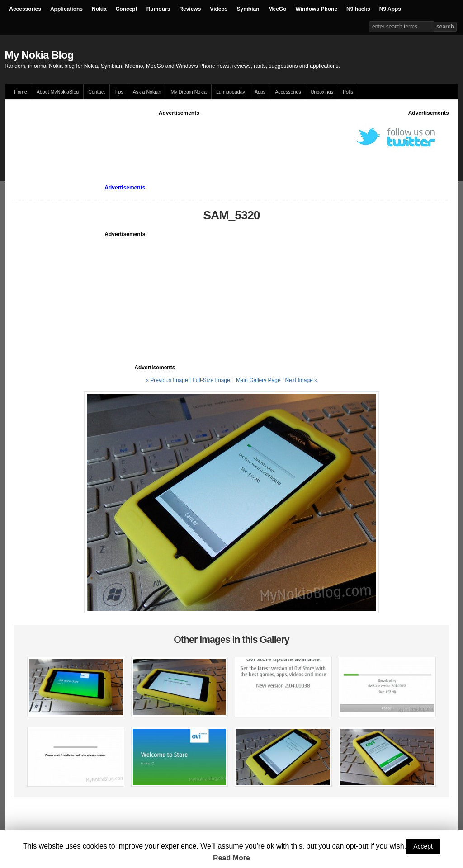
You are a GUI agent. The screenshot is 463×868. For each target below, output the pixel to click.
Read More (231, 858)
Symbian (248, 9)
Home (20, 92)
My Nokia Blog (39, 55)
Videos (219, 9)
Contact (97, 92)
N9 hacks (358, 9)
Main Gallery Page (258, 380)
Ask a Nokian (147, 92)
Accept (423, 846)
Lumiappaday (231, 92)
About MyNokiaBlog (58, 92)
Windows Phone (317, 9)
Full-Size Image (211, 380)
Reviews (190, 9)
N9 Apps (390, 9)
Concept (127, 9)
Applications (66, 9)
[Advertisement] (179, 137)
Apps (260, 92)
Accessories (25, 9)
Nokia (99, 9)
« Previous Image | (169, 380)
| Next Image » (300, 380)
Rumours (158, 9)
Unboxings (322, 92)
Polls (348, 92)
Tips (119, 92)
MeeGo (278, 9)
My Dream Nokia (189, 92)
